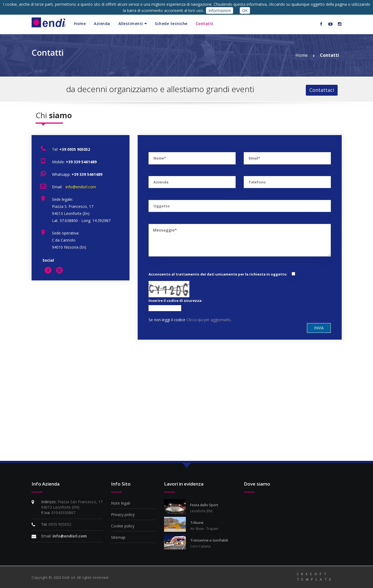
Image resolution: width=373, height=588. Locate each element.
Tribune (197, 523)
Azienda (102, 24)
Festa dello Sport (204, 505)
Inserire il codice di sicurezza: (175, 301)
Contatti (204, 24)
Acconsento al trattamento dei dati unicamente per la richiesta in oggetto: (218, 274)
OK (245, 10)
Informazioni (220, 10)
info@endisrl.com (80, 187)
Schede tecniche (171, 24)
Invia (319, 328)
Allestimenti (131, 24)
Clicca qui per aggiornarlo (209, 320)
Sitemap (118, 537)
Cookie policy (123, 526)
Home (80, 24)
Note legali (121, 503)
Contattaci (322, 90)
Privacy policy (123, 514)
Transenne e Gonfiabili (209, 540)
